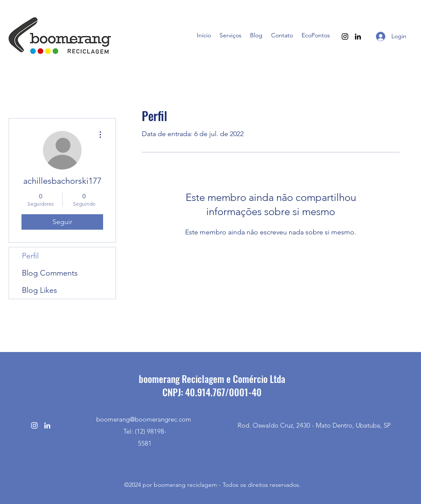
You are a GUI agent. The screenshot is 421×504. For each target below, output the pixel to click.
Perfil (30, 256)
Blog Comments (50, 273)
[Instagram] (345, 36)
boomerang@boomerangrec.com (144, 419)
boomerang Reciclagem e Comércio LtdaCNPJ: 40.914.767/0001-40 (212, 385)
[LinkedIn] (358, 36)
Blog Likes (40, 290)
